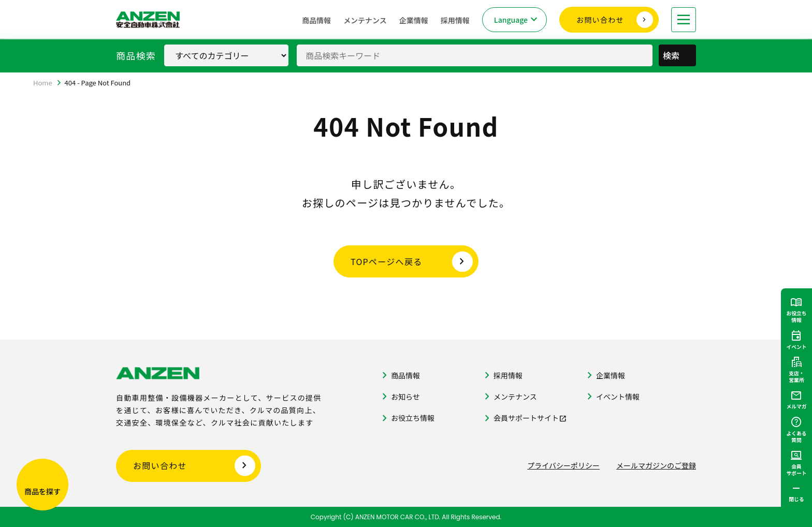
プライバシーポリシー (563, 465)
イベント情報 (618, 397)
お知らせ (405, 397)
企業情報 (414, 20)
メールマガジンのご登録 (656, 465)
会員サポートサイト (526, 418)
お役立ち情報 (413, 418)
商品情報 (316, 20)
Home (43, 83)
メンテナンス (365, 20)
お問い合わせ (600, 20)
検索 (678, 55)
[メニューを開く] (684, 20)
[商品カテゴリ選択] (226, 55)
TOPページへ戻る (387, 261)
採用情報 (455, 20)
